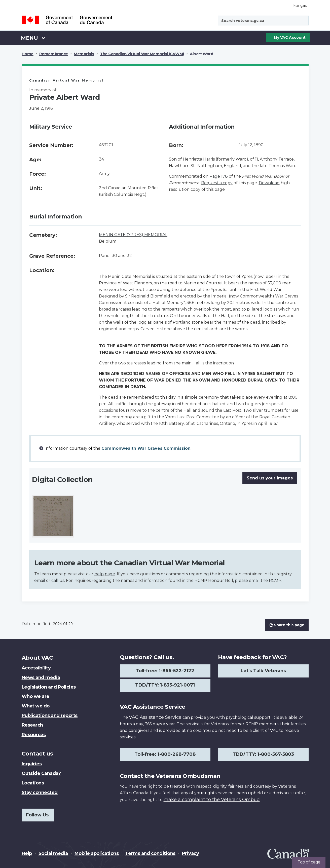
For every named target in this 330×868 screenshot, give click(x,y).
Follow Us (37, 815)
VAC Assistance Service (155, 717)
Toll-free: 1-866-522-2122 (165, 671)
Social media (53, 853)
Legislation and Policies (49, 687)
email (40, 580)
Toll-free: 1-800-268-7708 (165, 754)
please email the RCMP (258, 580)
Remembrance (54, 54)
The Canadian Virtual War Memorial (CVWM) (142, 54)
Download (269, 183)
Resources (34, 735)
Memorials (84, 54)
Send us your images (270, 478)
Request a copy (217, 183)
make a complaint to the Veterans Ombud (212, 800)
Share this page (287, 625)
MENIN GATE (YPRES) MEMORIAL (133, 235)
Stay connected (40, 792)
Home (28, 54)
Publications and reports (50, 715)
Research (32, 725)
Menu (33, 38)
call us (58, 580)
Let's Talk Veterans (263, 671)
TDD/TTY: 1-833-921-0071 (165, 685)
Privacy (191, 853)
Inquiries (32, 764)
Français (300, 6)
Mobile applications (97, 853)
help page (105, 574)
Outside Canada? (41, 773)
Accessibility (36, 668)
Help (27, 853)
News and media (41, 677)
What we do (36, 706)
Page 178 (219, 176)
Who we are (35, 696)
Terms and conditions (150, 853)
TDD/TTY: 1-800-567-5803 (263, 754)
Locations (33, 783)
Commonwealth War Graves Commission (146, 448)
